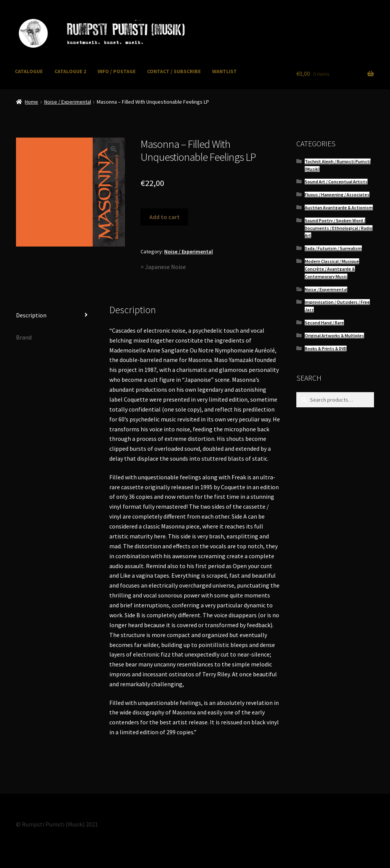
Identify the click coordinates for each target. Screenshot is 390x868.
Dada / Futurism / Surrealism (333, 248)
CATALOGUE (29, 71)
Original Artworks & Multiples (334, 336)
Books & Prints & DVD (326, 348)
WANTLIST (225, 71)
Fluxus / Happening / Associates (337, 195)
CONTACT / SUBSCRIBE (174, 71)
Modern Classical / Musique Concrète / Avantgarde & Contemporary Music (332, 269)
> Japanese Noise (163, 267)
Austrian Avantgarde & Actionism (339, 207)
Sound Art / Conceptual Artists (336, 182)
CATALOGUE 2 (70, 71)
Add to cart (165, 217)
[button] (113, 149)
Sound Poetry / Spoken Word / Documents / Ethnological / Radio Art (339, 228)
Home (31, 102)
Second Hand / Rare (324, 323)
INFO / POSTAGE (117, 71)
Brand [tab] (24, 337)
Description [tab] (31, 315)
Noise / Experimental (68, 102)
